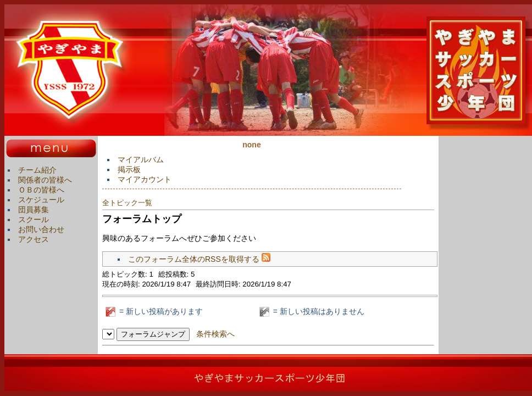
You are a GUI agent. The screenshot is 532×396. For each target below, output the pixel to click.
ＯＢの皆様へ (41, 190)
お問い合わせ (41, 229)
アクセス (34, 239)
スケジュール (41, 200)
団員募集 (34, 210)
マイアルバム (141, 159)
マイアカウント (145, 179)
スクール (34, 219)
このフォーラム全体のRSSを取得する (199, 259)
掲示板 (129, 169)
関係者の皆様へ (45, 180)
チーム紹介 (37, 170)
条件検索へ (215, 334)
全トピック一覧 (127, 203)
